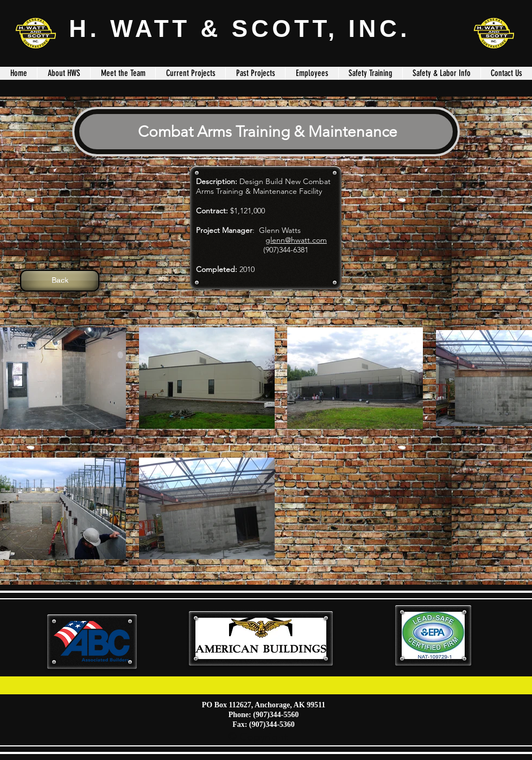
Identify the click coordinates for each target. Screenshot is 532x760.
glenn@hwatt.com (296, 240)
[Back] (60, 281)
